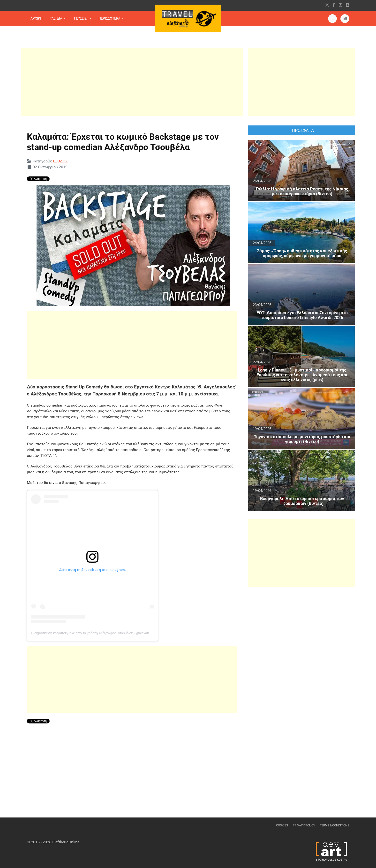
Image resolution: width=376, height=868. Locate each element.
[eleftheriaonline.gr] (345, 19)
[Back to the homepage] (188, 18)
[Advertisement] (132, 82)
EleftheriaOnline (66, 842)
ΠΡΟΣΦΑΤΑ (303, 130)
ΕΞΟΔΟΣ (60, 161)
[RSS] (347, 5)
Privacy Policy (304, 825)
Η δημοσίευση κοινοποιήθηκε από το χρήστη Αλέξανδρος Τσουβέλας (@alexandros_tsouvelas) (102, 633)
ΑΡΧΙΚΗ (37, 18)
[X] (327, 5)
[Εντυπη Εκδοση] (332, 19)
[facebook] (334, 5)
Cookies (282, 825)
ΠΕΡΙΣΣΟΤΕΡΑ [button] (112, 18)
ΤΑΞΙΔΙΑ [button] (58, 18)
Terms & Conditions (335, 825)
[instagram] (340, 5)
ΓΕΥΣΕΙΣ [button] (83, 18)
